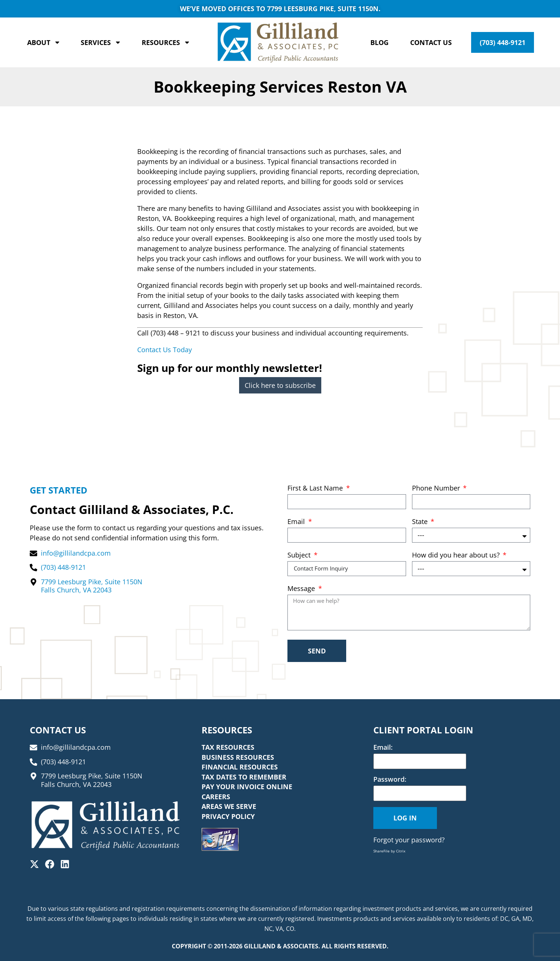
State (421, 522)
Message (302, 589)
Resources (166, 42)
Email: (383, 747)
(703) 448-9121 (503, 42)
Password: (390, 779)
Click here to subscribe (280, 385)
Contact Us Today (165, 350)
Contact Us (431, 42)
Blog (379, 42)
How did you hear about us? (457, 555)
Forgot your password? (409, 840)
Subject (300, 555)
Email (297, 522)
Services (101, 42)
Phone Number (437, 488)
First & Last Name (316, 488)
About (44, 42)
